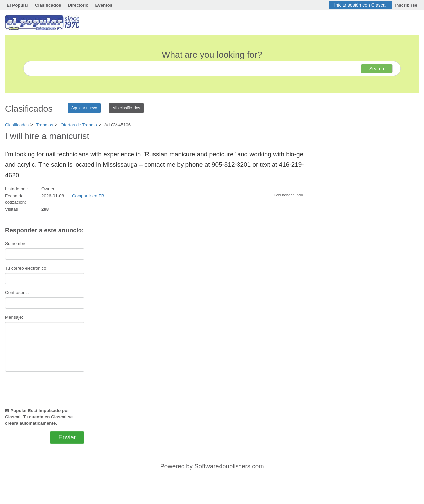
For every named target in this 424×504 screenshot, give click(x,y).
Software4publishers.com (229, 466)
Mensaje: (14, 317)
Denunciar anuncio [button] (288, 195)
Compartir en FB (88, 196)
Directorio (78, 5)
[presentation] (45, 387)
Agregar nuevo (84, 108)
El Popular (18, 5)
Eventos (104, 5)
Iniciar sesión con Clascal (360, 5)
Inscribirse (406, 5)
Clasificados (48, 5)
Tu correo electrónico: (26, 268)
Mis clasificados (126, 108)
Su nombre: (16, 244)
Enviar (67, 437)
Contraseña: (17, 293)
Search (377, 69)
